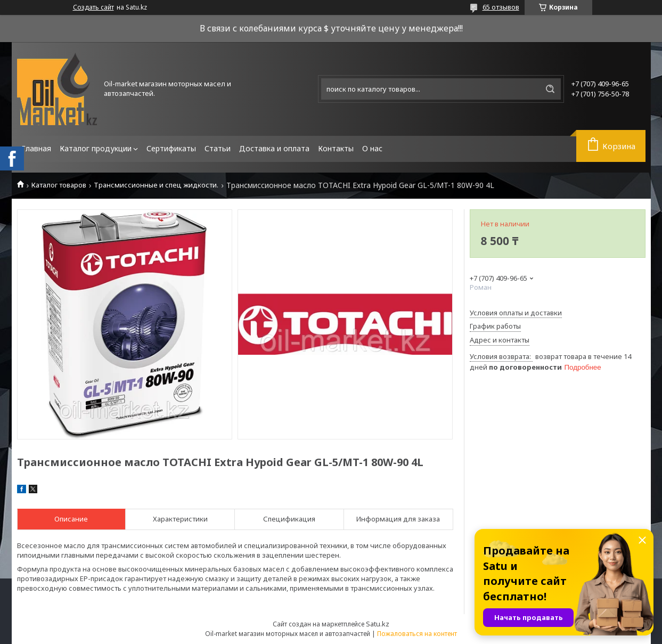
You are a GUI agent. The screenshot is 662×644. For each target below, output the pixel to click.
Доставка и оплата (274, 148)
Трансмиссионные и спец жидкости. (156, 185)
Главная (36, 148)
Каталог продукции (96, 148)
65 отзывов (501, 7)
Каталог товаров (59, 185)
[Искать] (550, 89)
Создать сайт (93, 7)
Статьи (218, 148)
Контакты (336, 148)
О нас (372, 148)
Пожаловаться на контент (417, 634)
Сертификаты (171, 148)
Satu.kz (378, 624)
